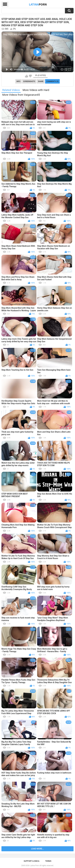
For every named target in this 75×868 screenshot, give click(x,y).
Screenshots (29, 81)
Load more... (37, 849)
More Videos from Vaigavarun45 (21, 95)
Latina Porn (34, 866)
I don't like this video (30, 76)
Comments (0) (52, 81)
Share (41, 81)
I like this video (27, 76)
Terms (48, 861)
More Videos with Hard (36, 90)
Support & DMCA (31, 861)
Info (18, 81)
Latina (38, 4)
